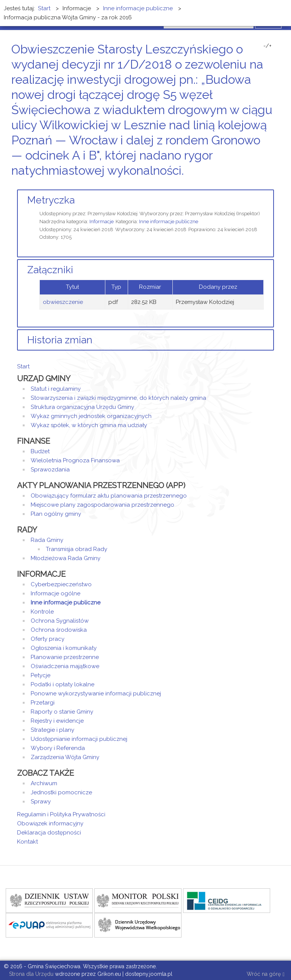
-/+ (268, 46)
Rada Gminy (47, 540)
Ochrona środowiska (59, 630)
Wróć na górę (266, 975)
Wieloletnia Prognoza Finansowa (75, 460)
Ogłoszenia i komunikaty (64, 648)
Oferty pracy (48, 639)
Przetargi (43, 703)
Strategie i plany (52, 730)
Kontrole (42, 612)
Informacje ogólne (56, 593)
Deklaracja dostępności (49, 833)
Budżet (40, 451)
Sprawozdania (50, 470)
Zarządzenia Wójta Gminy (65, 757)
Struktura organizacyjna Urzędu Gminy (82, 407)
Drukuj (263, 185)
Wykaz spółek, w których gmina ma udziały (89, 425)
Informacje (102, 222)
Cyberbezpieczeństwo (61, 584)
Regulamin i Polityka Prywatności (61, 814)
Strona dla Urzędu (31, 974)
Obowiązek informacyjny (50, 823)
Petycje (41, 675)
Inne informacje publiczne (169, 222)
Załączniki (50, 270)
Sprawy (41, 802)
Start (23, 366)
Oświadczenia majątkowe (65, 666)
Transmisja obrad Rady (77, 549)
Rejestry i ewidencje (57, 721)
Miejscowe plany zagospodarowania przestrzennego (102, 505)
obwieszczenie (63, 302)
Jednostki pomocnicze (61, 792)
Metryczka (51, 200)
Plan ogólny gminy (56, 514)
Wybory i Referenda (58, 748)
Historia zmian (60, 340)
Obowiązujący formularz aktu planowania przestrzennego (109, 496)
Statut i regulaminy (56, 389)
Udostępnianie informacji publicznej (79, 739)
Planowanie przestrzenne (65, 657)
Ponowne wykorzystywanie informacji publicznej (96, 694)
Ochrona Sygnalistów (60, 621)
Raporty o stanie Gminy (62, 712)
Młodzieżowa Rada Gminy (66, 558)
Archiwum (44, 783)
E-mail (272, 185)
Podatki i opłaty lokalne (63, 684)
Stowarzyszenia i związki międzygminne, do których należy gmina (118, 398)
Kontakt (27, 842)
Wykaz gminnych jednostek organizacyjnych (91, 416)
